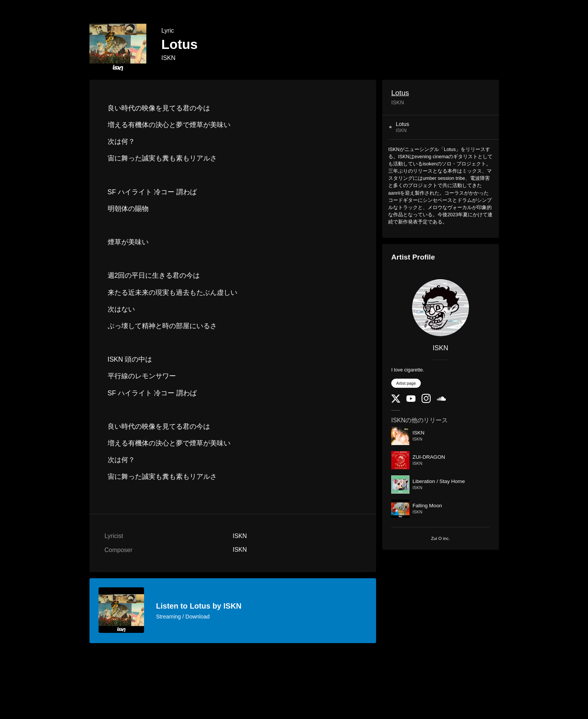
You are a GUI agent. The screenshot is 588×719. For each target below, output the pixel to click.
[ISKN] (441, 308)
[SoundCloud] (441, 399)
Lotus (400, 93)
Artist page (406, 383)
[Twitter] (396, 401)
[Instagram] (426, 401)
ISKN (169, 58)
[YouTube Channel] (411, 400)
